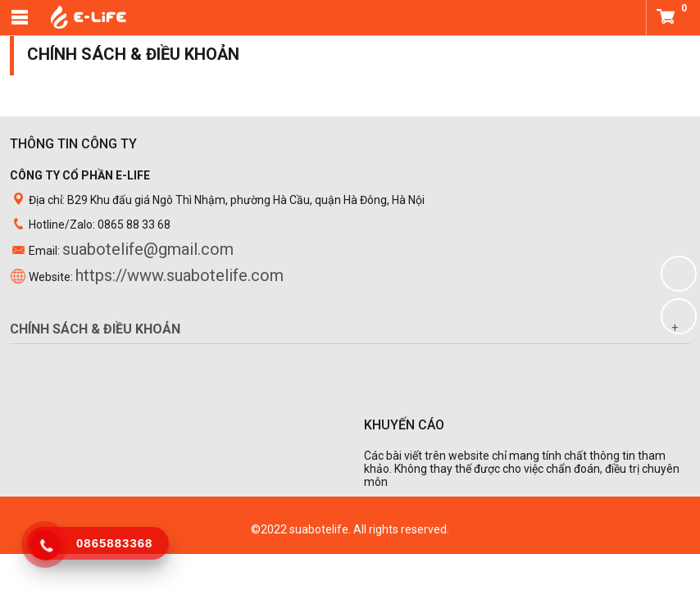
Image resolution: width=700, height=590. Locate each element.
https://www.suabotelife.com (180, 275)
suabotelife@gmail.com (148, 249)
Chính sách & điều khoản (95, 329)
